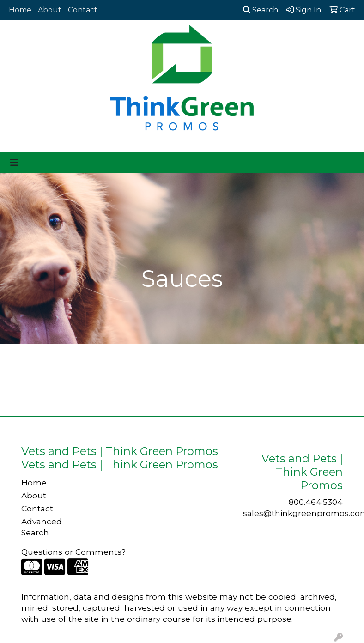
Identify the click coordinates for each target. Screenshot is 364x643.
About (50, 10)
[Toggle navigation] (14, 163)
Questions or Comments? (73, 552)
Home (20, 10)
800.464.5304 (316, 502)
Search (261, 10)
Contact (83, 10)
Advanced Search (42, 527)
